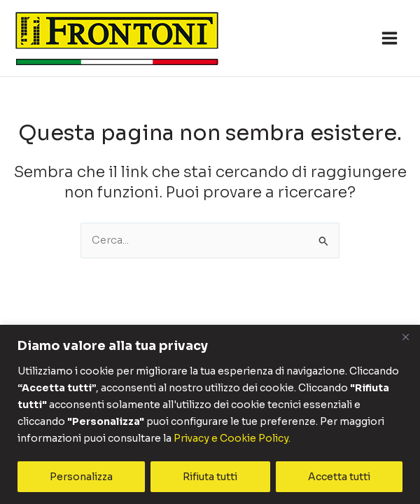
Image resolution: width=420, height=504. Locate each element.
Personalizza (81, 477)
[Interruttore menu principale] (390, 38)
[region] (210, 415)
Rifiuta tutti (210, 477)
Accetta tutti (339, 477)
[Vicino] (405, 337)
